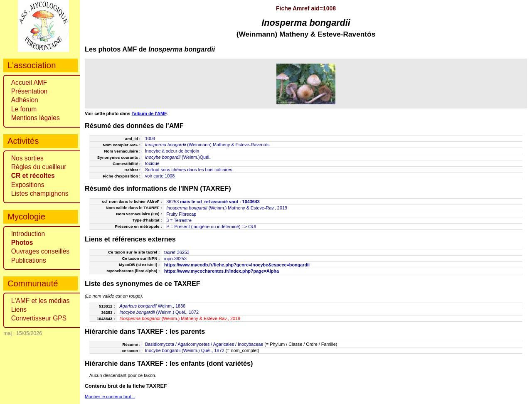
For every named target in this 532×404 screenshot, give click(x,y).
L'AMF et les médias (41, 301)
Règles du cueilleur (39, 167)
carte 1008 (164, 176)
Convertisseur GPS (39, 318)
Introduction (28, 234)
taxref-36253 (177, 252)
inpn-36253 (175, 259)
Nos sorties (27, 158)
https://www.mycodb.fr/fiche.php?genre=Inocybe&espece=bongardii (237, 265)
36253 (172, 202)
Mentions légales (36, 118)
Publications (29, 260)
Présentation (30, 91)
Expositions (28, 185)
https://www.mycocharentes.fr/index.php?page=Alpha (222, 271)
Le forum (24, 109)
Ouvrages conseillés (40, 251)
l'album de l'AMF (149, 113)
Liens (19, 309)
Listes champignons (40, 193)
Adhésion (25, 100)
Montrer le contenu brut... (110, 397)
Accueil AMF (29, 83)
